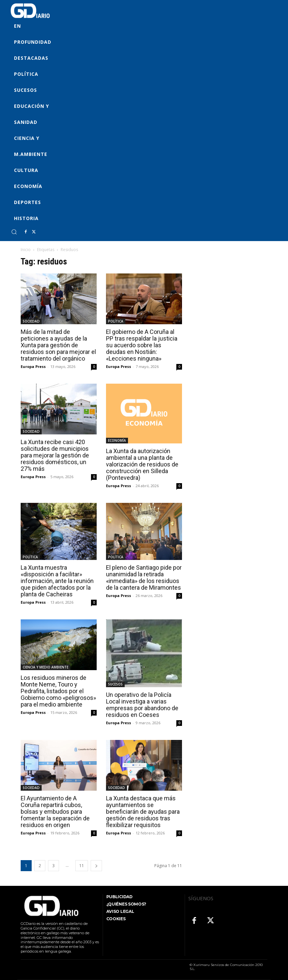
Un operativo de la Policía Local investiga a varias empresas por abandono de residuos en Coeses (142, 705)
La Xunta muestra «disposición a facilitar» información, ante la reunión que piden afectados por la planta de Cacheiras (57, 581)
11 (82, 866)
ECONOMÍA (117, 440)
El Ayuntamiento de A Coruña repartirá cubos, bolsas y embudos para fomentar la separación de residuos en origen (55, 812)
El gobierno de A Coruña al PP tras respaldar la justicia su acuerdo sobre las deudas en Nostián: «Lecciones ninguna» (142, 345)
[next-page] (96, 866)
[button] (14, 232)
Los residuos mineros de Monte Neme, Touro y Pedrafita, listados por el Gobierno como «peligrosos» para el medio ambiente (58, 691)
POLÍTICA (116, 321)
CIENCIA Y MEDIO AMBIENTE (45, 667)
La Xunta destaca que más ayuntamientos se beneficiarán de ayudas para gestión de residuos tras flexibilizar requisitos (143, 812)
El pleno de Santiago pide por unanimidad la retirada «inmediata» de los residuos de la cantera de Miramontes (144, 577)
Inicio (26, 250)
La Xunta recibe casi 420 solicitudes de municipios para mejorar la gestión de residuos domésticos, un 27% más (55, 455)
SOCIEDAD (31, 321)
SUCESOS (115, 684)
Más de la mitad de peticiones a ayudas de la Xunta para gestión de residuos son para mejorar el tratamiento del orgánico (58, 345)
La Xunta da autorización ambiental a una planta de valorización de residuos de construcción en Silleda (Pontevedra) (142, 464)
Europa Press (33, 366)
